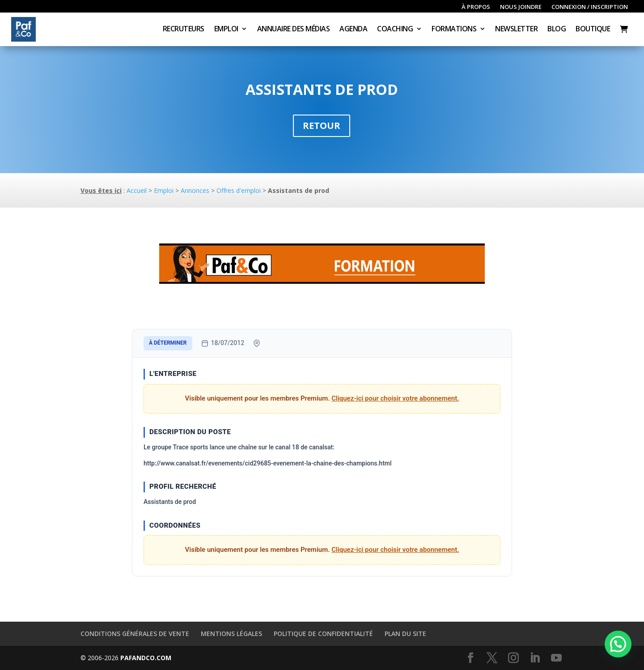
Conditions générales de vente (135, 634)
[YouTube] (556, 658)
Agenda (353, 30)
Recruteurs (184, 30)
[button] (618, 644)
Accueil (137, 190)
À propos (476, 7)
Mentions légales (231, 634)
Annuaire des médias (294, 30)
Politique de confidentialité (323, 634)
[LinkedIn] (535, 658)
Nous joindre (521, 7)
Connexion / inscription (590, 7)
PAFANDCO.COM (146, 658)
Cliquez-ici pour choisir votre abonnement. (395, 398)
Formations (454, 30)
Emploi (226, 30)
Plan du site (405, 634)
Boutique (593, 30)
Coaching (395, 30)
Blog (557, 30)
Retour (322, 126)
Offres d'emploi (239, 190)
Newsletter (516, 30)
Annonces (195, 190)
